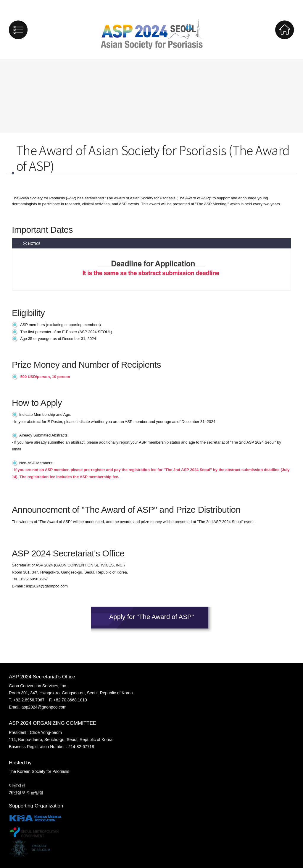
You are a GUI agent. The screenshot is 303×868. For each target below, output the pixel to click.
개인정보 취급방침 (26, 792)
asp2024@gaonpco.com (47, 586)
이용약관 (17, 785)
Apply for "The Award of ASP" (152, 617)
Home (285, 30)
